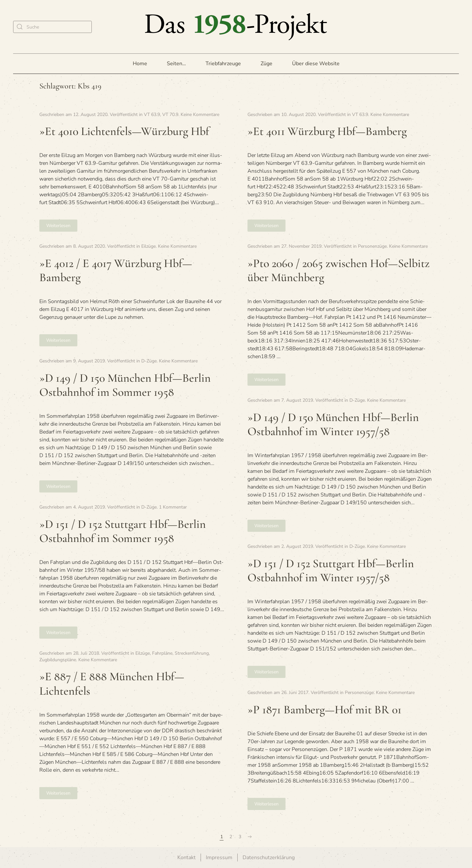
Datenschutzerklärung (269, 858)
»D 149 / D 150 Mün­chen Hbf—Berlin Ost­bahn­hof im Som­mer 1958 (125, 385)
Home (140, 64)
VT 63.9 (152, 115)
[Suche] (52, 27)
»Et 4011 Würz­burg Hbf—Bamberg (327, 131)
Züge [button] (266, 64)
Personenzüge (372, 246)
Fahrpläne (162, 653)
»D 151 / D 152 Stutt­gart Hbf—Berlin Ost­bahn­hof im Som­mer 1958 (123, 531)
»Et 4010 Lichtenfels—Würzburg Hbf (124, 131)
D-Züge (149, 361)
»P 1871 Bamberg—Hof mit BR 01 (324, 710)
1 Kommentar (173, 507)
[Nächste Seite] (250, 837)
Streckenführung (192, 653)
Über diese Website (316, 64)
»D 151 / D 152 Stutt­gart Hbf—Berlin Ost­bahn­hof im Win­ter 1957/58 (331, 570)
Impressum (219, 858)
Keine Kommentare (200, 115)
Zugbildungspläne (58, 660)
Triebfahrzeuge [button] (223, 64)
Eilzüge (148, 246)
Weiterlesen (58, 226)
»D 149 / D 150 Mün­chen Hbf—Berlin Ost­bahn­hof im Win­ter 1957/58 (333, 424)
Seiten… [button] (176, 64)
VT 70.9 (170, 115)
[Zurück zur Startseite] (236, 27)
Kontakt (187, 858)
